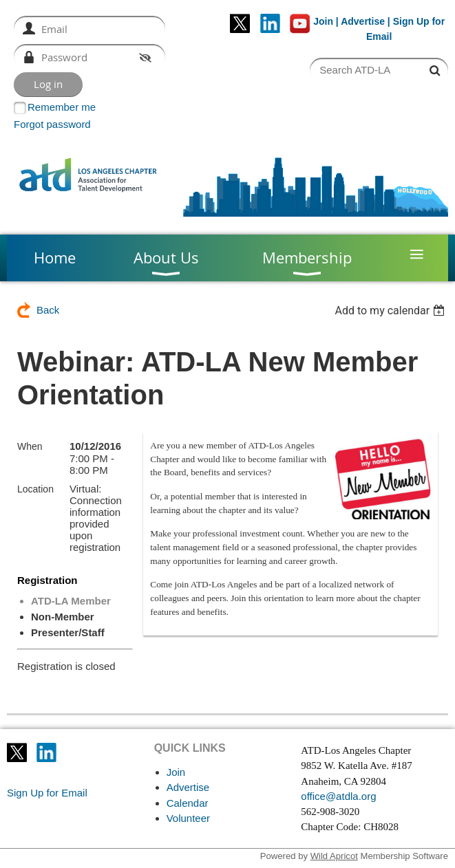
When (30, 446)
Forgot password (52, 124)
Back (48, 310)
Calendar (188, 803)
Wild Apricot (334, 856)
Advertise (363, 21)
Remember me (62, 107)
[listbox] (391, 311)
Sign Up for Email (47, 793)
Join (323, 21)
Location (35, 489)
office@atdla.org (338, 796)
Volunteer (188, 818)
